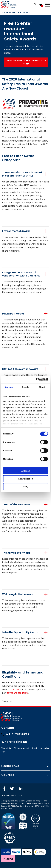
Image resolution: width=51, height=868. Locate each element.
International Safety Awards (17, 12)
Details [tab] (26, 387)
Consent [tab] (9, 387)
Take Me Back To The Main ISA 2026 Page (26, 62)
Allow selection (26, 479)
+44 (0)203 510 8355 (15, 734)
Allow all (26, 471)
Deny (26, 487)
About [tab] (42, 387)
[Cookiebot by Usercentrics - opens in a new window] (36, 380)
